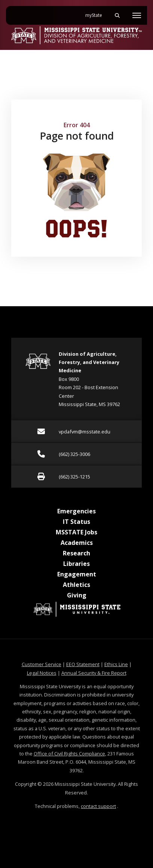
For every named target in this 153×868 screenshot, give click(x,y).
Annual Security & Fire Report (94, 673)
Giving (77, 595)
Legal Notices (42, 673)
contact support (98, 806)
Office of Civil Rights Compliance (69, 754)
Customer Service (42, 664)
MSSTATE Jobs (76, 532)
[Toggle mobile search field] (117, 15)
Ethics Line (116, 664)
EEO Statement (83, 664)
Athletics (76, 585)
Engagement (77, 574)
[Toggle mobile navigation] (137, 15)
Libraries (76, 564)
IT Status (76, 522)
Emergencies (76, 511)
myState (97, 12)
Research (76, 553)
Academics (77, 543)
